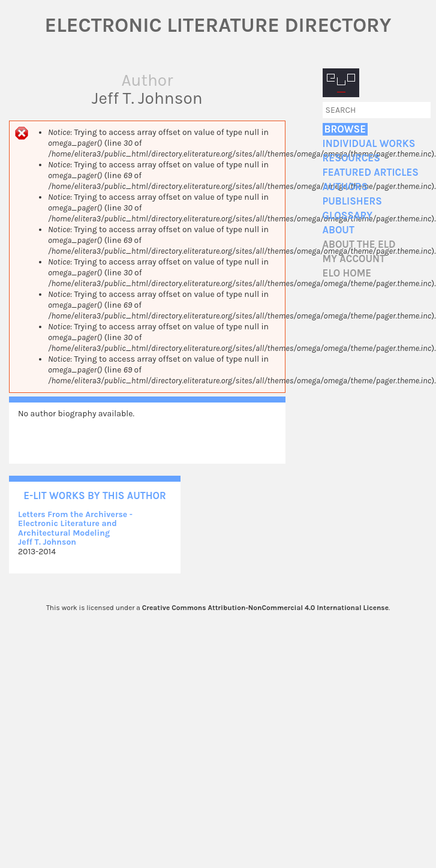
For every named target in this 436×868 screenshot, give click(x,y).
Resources (351, 158)
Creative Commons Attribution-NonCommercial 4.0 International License (265, 608)
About (339, 230)
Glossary (348, 216)
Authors (345, 187)
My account (354, 259)
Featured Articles (371, 172)
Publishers (352, 201)
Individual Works (369, 144)
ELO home (347, 273)
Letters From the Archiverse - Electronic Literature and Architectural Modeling (75, 524)
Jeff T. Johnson (47, 542)
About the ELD (359, 244)
